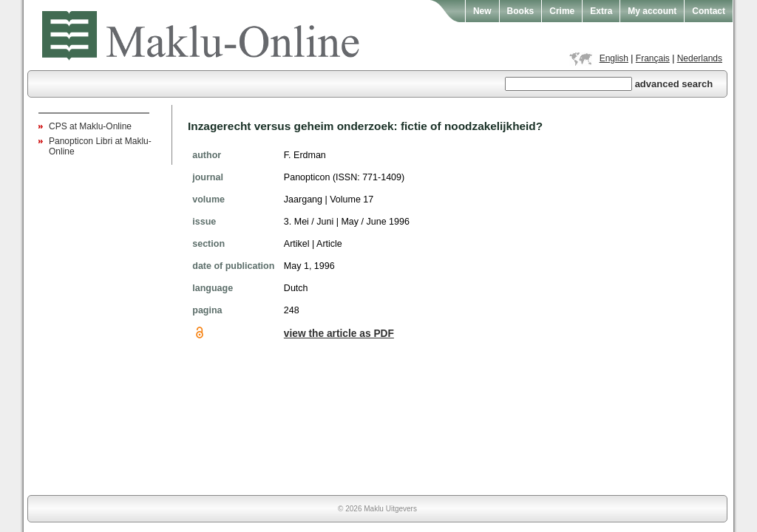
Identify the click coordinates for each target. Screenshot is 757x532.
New (482, 11)
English (614, 58)
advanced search (674, 84)
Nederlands (700, 58)
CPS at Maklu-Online (90, 126)
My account (652, 11)
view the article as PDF (339, 334)
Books (521, 11)
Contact (709, 11)
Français (653, 58)
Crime (562, 11)
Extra (601, 11)
